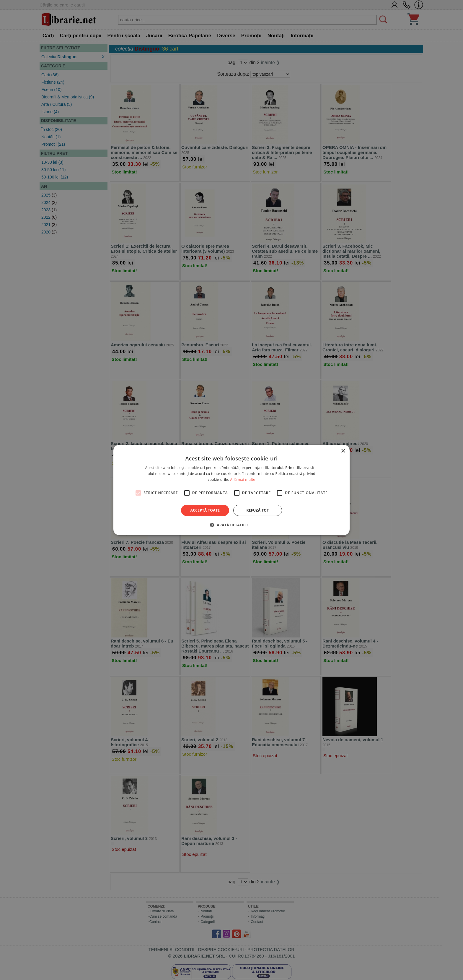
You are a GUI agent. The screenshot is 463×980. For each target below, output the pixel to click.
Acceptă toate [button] (205, 510)
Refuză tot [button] (257, 510)
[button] (231, 525)
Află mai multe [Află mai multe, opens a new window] (243, 480)
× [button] (343, 451)
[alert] (231, 490)
